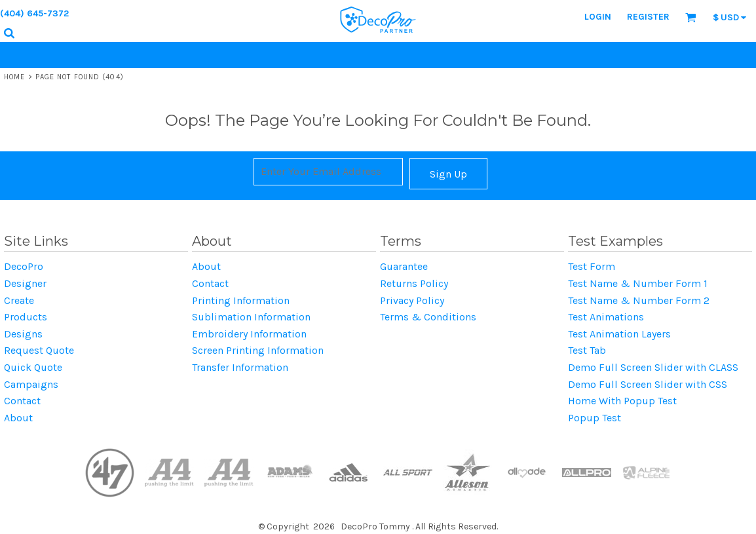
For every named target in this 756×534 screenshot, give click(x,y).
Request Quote (39, 350)
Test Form (592, 266)
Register (648, 17)
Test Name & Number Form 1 (638, 283)
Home (14, 77)
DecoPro (24, 266)
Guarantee (404, 266)
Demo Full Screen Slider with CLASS (653, 367)
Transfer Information (240, 367)
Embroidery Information (249, 334)
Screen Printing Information (258, 350)
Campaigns (31, 384)
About (18, 418)
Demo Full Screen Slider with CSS (648, 384)
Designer (25, 283)
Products (26, 317)
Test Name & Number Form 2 (639, 300)
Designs (23, 334)
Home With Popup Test (622, 401)
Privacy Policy (412, 300)
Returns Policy (414, 283)
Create (19, 300)
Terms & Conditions (428, 317)
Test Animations (606, 317)
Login (598, 17)
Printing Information (241, 300)
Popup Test (595, 418)
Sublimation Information (251, 317)
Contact (22, 401)
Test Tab (587, 350)
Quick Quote (33, 367)
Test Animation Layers (619, 334)
